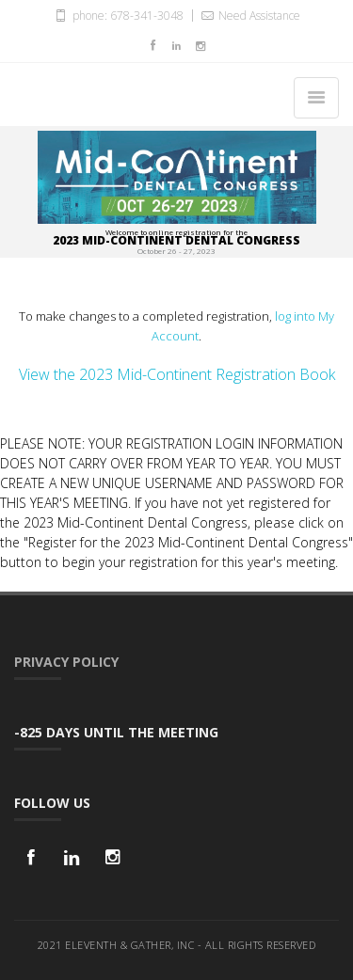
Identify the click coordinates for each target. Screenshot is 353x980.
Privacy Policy (66, 662)
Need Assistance (249, 15)
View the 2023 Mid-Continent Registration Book (177, 374)
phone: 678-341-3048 (118, 15)
